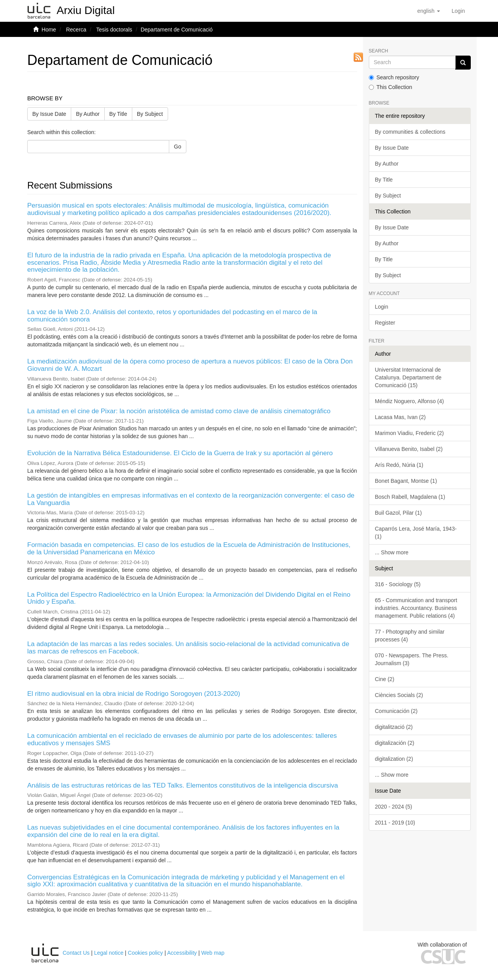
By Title (118, 114)
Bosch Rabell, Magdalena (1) (410, 497)
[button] (428, 11)
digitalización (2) (395, 743)
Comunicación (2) (396, 711)
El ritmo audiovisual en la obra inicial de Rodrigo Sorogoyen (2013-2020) (134, 694)
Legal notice (109, 953)
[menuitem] (458, 11)
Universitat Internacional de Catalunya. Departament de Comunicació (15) (408, 377)
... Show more (392, 552)
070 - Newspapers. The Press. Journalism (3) (412, 659)
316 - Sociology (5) (398, 584)
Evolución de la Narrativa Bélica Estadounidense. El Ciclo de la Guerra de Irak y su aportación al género (180, 453)
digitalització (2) (394, 727)
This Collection (391, 87)
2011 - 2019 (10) (395, 823)
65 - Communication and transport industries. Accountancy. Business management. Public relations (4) (416, 608)
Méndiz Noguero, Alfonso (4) (409, 401)
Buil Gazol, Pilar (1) (399, 513)
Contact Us (76, 953)
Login (382, 307)
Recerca (76, 30)
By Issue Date (49, 114)
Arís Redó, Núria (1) (399, 465)
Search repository (394, 77)
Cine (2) (385, 679)
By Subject (150, 114)
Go (178, 147)
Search (379, 51)
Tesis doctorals (114, 30)
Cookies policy (146, 953)
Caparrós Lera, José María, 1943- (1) (416, 533)
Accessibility (182, 953)
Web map (213, 953)
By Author (88, 114)
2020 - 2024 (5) (394, 807)
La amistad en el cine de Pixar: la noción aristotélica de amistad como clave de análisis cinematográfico (179, 411)
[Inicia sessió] (458, 11)
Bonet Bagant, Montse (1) (406, 481)
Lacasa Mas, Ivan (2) (401, 417)
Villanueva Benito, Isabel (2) (409, 449)
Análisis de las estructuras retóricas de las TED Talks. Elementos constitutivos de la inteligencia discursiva (183, 785)
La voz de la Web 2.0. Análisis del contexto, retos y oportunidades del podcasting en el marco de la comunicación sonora (172, 316)
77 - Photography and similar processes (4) (410, 636)
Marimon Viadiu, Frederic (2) (409, 433)
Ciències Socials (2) (399, 695)
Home (49, 30)
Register (385, 323)
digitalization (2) (394, 759)
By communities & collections (410, 132)
